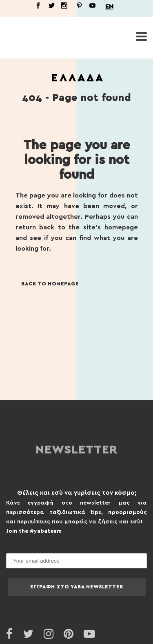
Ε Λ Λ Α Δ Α (77, 78)
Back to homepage (50, 284)
